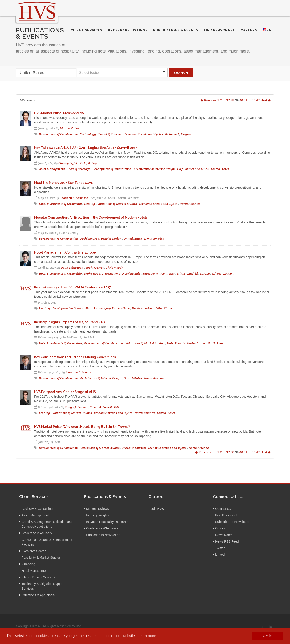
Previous (208, 100)
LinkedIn (221, 555)
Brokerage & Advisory (37, 533)
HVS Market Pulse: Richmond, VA (59, 113)
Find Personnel (226, 515)
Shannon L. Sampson (74, 198)
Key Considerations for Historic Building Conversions (75, 357)
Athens (216, 274)
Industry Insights (98, 515)
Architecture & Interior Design (154, 169)
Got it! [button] (268, 636)
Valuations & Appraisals (38, 595)
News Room (224, 535)
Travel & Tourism (110, 134)
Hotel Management (35, 571)
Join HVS (157, 509)
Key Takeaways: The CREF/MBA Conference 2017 (73, 287)
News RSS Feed (227, 541)
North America (190, 204)
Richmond (172, 134)
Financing (28, 564)
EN (267, 30)
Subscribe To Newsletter (232, 522)
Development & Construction (58, 134)
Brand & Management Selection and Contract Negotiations (47, 524)
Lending (90, 204)
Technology (88, 134)
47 (258, 100)
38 (232, 100)
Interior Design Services (38, 577)
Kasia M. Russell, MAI (104, 407)
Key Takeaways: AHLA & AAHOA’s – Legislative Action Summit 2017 (86, 148)
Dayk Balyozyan (72, 268)
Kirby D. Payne (90, 163)
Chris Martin (115, 268)
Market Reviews (97, 509)
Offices (220, 528)
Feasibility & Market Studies (41, 558)
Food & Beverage (79, 169)
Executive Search (34, 551)
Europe (205, 274)
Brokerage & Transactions (102, 274)
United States (220, 169)
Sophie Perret (95, 268)
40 (241, 100)
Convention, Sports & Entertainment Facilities (47, 542)
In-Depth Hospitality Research (107, 522)
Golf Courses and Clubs (193, 169)
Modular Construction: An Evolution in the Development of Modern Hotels (91, 218)
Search (181, 73)
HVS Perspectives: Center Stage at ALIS (65, 392)
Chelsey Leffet (68, 163)
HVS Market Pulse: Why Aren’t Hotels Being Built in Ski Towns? (82, 427)
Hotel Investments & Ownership (60, 204)
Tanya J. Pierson (76, 407)
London (228, 274)
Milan (181, 274)
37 (228, 100)
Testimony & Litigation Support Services (43, 586)
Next (266, 100)
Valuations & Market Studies (117, 204)
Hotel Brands (131, 274)
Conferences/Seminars (102, 528)
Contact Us (223, 509)
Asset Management (52, 169)
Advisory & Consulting (37, 509)
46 (254, 100)
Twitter (220, 548)
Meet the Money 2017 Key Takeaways (63, 183)
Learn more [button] (147, 636)
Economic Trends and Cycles (144, 134)
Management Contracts (159, 274)
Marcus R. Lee (69, 128)
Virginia (187, 134)
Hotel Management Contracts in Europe (65, 252)
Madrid (193, 274)
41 (246, 100)
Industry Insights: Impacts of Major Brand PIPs (70, 322)
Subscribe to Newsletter (103, 535)
